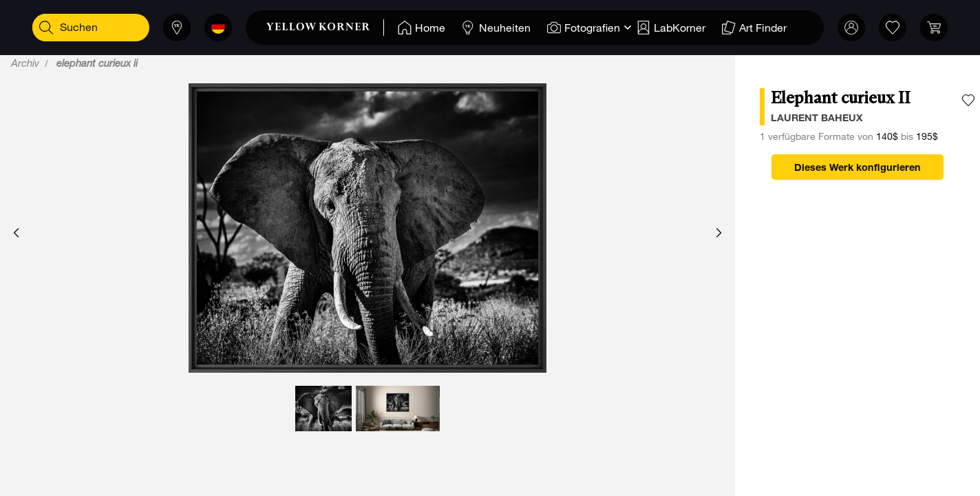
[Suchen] (46, 28)
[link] (325, 28)
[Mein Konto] (851, 28)
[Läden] (177, 28)
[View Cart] (934, 28)
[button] (16, 234)
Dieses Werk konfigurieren (857, 169)
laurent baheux (817, 119)
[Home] (422, 28)
